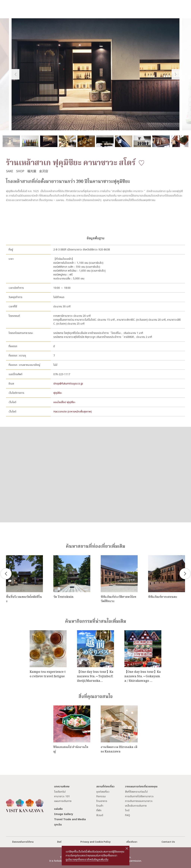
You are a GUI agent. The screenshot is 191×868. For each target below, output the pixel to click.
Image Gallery (64, 814)
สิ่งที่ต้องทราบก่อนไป (136, 792)
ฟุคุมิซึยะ (58, 393)
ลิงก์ (59, 842)
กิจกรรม (101, 796)
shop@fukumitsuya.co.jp (68, 384)
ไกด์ (127, 810)
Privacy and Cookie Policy (95, 842)
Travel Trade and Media (70, 819)
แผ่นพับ (58, 809)
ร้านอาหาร (102, 801)
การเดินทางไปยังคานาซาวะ (139, 796)
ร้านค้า (100, 806)
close (127, 848)
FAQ (127, 815)
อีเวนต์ (100, 815)
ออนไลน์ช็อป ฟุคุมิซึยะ (64, 402)
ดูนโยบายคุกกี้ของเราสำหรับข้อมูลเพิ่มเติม (87, 860)
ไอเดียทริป (60, 792)
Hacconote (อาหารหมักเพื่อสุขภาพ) (73, 412)
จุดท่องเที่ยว (103, 792)
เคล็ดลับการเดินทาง (136, 806)
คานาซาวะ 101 (62, 796)
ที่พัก (99, 810)
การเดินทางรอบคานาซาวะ (139, 801)
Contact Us (168, 842)
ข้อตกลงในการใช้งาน (23, 842)
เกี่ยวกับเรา (132, 842)
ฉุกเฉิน (58, 825)
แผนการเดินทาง (63, 801)
